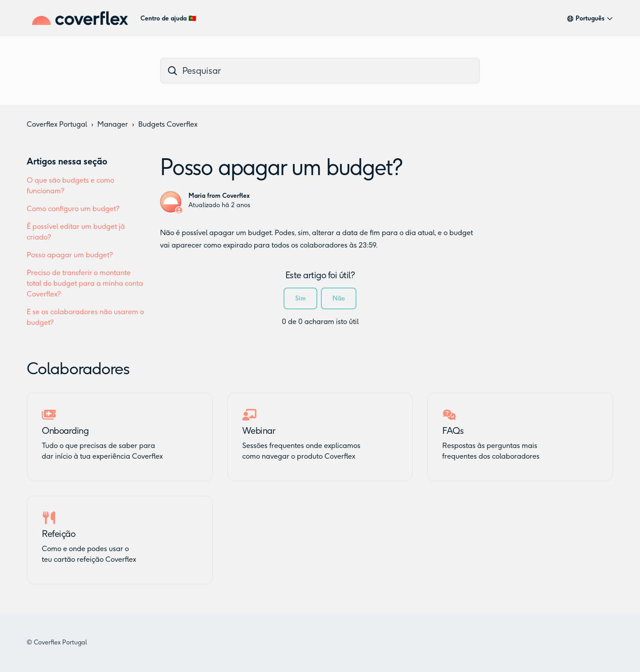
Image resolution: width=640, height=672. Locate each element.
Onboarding (65, 431)
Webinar (259, 431)
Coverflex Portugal (57, 124)
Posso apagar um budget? (70, 255)
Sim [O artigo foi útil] (300, 298)
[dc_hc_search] (320, 71)
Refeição (58, 534)
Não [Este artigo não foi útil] (339, 298)
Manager (113, 124)
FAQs (453, 431)
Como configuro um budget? (73, 209)
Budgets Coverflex (168, 124)
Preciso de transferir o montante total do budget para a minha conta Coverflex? (85, 283)
